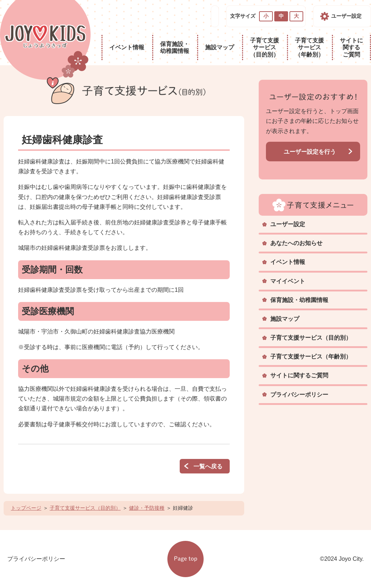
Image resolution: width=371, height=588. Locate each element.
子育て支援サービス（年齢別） (309, 47)
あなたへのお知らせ (296, 243)
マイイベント (288, 281)
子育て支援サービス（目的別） (264, 47)
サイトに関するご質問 (351, 47)
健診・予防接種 (147, 508)
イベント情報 (127, 47)
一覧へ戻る (208, 466)
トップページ (26, 508)
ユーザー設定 (346, 16)
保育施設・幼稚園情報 (175, 47)
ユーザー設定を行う (310, 152)
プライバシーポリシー (299, 395)
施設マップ (220, 47)
